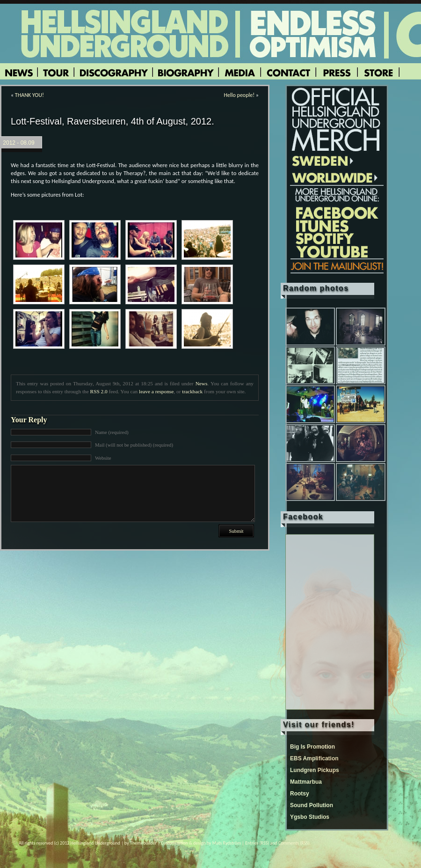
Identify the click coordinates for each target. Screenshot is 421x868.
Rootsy (300, 794)
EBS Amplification (314, 758)
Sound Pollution (312, 805)
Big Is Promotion (312, 747)
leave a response (156, 391)
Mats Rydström (227, 843)
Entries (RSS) (257, 843)
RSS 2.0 (99, 391)
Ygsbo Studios (310, 817)
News (202, 383)
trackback (192, 391)
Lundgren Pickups (315, 770)
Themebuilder (143, 843)
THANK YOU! (29, 95)
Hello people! (240, 95)
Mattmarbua (306, 782)
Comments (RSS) (294, 843)
